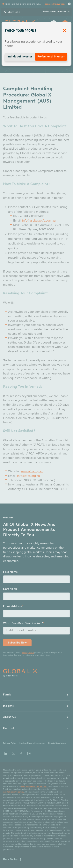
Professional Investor (51, 57)
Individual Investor (20, 57)
